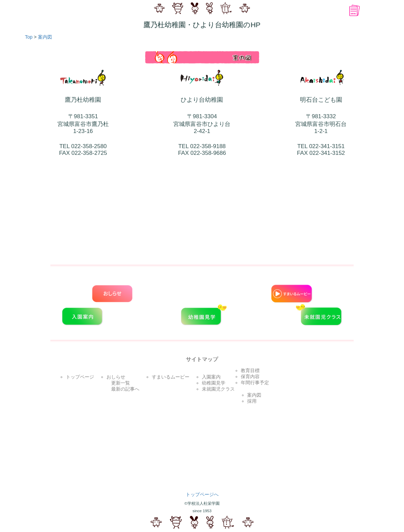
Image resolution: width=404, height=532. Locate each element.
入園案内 (211, 377)
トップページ (80, 377)
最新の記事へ (123, 389)
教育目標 (250, 370)
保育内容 (250, 376)
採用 (252, 401)
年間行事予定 (255, 383)
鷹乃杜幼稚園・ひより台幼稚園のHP (202, 25)
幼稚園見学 (214, 383)
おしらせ (116, 377)
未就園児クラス (218, 389)
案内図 (45, 37)
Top (27, 37)
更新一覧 (118, 383)
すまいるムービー (171, 377)
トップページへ (202, 494)
